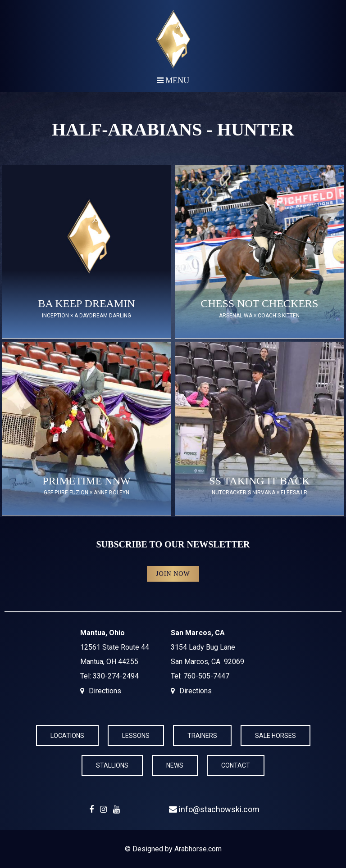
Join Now (173, 574)
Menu (173, 81)
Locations (67, 736)
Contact (236, 765)
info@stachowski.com (214, 809)
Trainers (202, 736)
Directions (105, 691)
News (175, 765)
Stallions (112, 765)
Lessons (136, 736)
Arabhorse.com (198, 849)
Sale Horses (275, 736)
